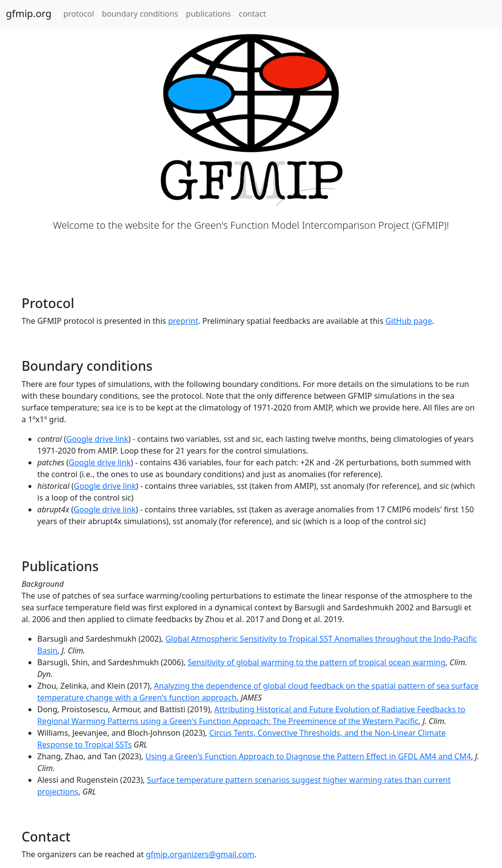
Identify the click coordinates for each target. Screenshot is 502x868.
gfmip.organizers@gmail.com (200, 854)
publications (208, 14)
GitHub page (409, 321)
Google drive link (97, 439)
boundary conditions (140, 14)
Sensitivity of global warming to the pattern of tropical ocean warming (317, 662)
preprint (183, 321)
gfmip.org (29, 13)
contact (252, 14)
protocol (79, 14)
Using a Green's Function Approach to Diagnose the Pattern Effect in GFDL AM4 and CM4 (308, 756)
